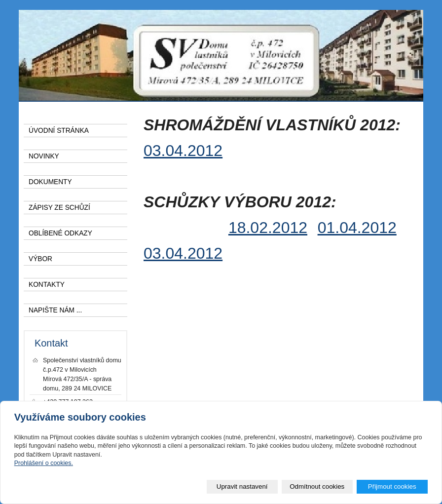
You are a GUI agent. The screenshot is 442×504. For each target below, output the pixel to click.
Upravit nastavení (242, 486)
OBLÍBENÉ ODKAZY (60, 233)
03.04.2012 (183, 151)
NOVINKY (44, 156)
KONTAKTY (47, 285)
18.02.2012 (268, 228)
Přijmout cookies (392, 486)
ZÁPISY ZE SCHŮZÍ (59, 208)
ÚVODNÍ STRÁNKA (59, 131)
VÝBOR (40, 259)
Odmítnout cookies (317, 486)
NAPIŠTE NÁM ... (55, 310)
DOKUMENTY (50, 182)
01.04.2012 (357, 228)
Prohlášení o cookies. (44, 463)
